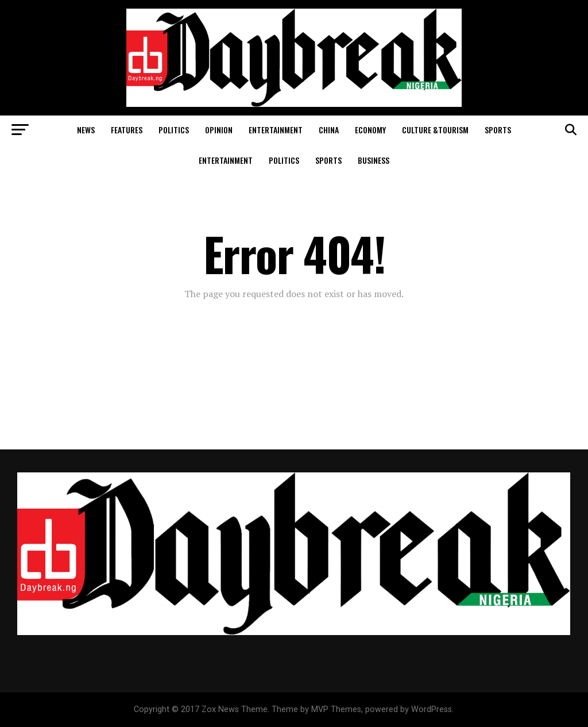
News (86, 130)
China (329, 130)
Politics (174, 130)
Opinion (219, 130)
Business (374, 160)
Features (127, 130)
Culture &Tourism (435, 130)
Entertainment (276, 130)
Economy (370, 130)
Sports (498, 130)
